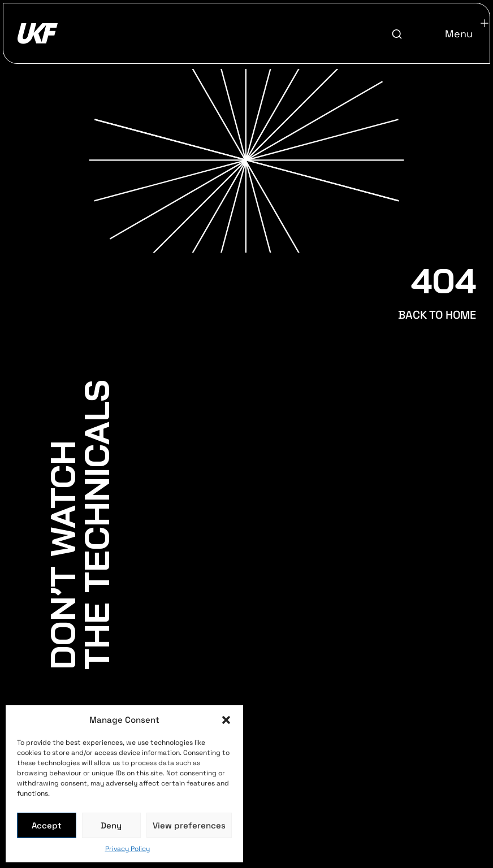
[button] (226, 720)
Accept (47, 825)
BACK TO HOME (437, 315)
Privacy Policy (127, 849)
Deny (111, 825)
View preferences (189, 825)
